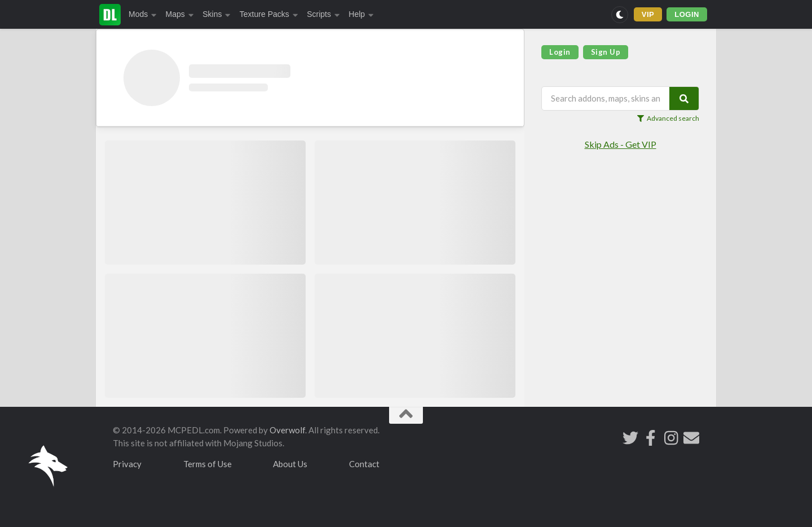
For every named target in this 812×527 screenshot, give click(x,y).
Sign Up (606, 52)
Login (560, 52)
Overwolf (287, 430)
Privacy (127, 464)
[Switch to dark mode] (620, 15)
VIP (648, 14)
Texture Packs (269, 14)
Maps (180, 14)
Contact (364, 464)
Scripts (323, 14)
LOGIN (687, 14)
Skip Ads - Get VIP (621, 144)
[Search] (684, 98)
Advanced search (668, 118)
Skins (217, 14)
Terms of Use (208, 464)
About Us (290, 464)
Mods (143, 14)
